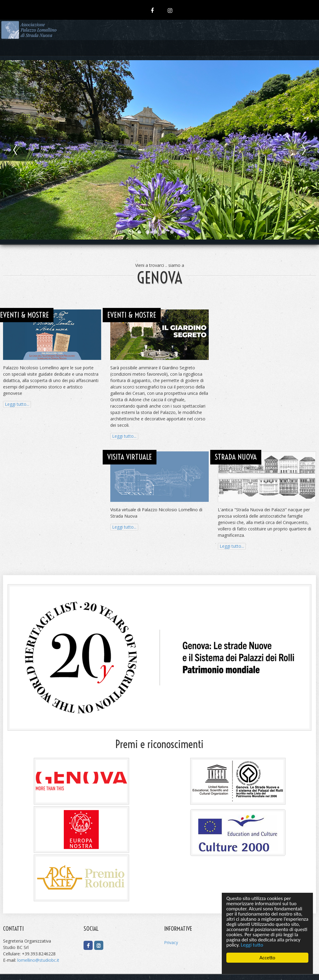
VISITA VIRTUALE (130, 457)
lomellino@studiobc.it (38, 960)
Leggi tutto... (17, 404)
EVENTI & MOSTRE (24, 315)
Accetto (267, 958)
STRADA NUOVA (236, 457)
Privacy (171, 942)
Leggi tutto (252, 945)
